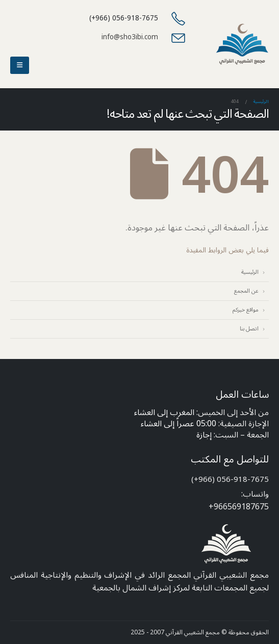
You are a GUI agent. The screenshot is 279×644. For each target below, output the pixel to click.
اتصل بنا (249, 329)
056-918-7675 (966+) (230, 479)
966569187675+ (239, 507)
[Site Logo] (242, 44)
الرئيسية (250, 272)
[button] (20, 65)
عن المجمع (246, 291)
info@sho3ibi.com (130, 37)
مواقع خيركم (246, 310)
